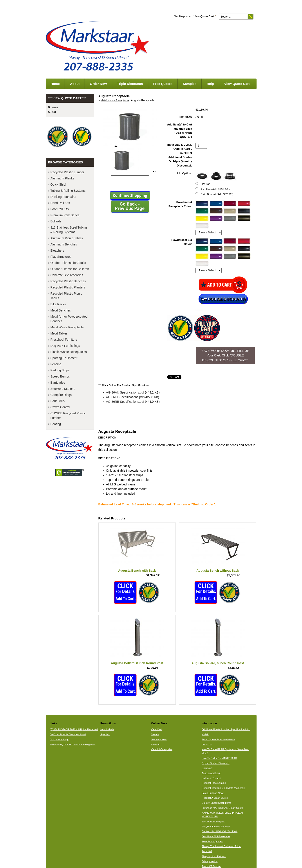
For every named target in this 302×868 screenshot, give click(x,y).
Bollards (56, 221)
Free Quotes (163, 84)
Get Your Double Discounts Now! (68, 734)
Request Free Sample (214, 783)
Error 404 (207, 851)
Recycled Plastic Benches (68, 281)
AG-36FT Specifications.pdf (125, 397)
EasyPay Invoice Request (216, 827)
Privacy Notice (210, 861)
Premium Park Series (65, 215)
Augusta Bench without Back (218, 571)
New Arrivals (107, 729)
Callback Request (211, 778)
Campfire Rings (61, 395)
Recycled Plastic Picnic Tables (66, 296)
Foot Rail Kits (60, 209)
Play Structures (61, 257)
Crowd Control (60, 407)
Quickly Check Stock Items (216, 803)
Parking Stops (60, 370)
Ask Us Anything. (59, 739)
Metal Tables (59, 333)
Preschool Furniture (64, 340)
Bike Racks (58, 304)
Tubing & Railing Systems (68, 191)
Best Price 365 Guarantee (216, 836)
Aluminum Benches (64, 244)
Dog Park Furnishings (65, 346)
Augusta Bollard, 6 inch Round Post (218, 663)
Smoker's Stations (63, 389)
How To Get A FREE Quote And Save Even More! (225, 751)
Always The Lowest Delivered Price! (222, 846)
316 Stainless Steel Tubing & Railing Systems (69, 230)
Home (55, 84)
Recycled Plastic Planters (68, 287)
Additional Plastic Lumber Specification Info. (226, 729)
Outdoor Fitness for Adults (68, 263)
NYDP (205, 734)
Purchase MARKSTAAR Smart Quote (222, 808)
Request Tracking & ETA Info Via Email (223, 788)
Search (155, 734)
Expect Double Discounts (216, 763)
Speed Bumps (60, 376)
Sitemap (156, 745)
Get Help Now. (183, 16)
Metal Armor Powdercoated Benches (69, 319)
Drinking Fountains (63, 197)
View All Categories (162, 749)
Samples (190, 84)
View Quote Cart (205, 16)
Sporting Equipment (64, 358)
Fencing (56, 364)
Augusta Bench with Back (137, 571)
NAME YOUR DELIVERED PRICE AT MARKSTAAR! (222, 815)
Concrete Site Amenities (67, 275)
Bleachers (57, 251)
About (75, 84)
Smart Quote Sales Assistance (218, 739)
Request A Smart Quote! (215, 798)
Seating (56, 424)
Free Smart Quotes (212, 841)
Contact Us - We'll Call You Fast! (220, 831)
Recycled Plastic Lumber (67, 172)
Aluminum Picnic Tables (67, 238)
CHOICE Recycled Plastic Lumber (68, 416)
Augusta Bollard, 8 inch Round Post (137, 663)
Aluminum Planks (62, 178)
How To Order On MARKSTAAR (219, 758)
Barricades (58, 383)
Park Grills (58, 401)
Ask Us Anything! (211, 773)
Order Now (98, 84)
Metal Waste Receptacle (115, 100)
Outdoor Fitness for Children (70, 269)
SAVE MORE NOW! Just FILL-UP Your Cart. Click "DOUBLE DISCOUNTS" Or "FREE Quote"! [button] (225, 355)
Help (210, 84)
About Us (207, 745)
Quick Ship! (58, 184)
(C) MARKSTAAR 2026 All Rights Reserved (74, 729)
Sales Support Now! (213, 793)
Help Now (207, 768)
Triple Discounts (130, 84)
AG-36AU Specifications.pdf (125, 392)
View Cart (156, 729)
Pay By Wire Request (213, 821)
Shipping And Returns (214, 856)
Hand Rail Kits (60, 203)
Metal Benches (61, 310)
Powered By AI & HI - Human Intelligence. (73, 745)
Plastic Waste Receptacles (69, 352)
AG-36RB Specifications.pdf (125, 402)
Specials (105, 734)
